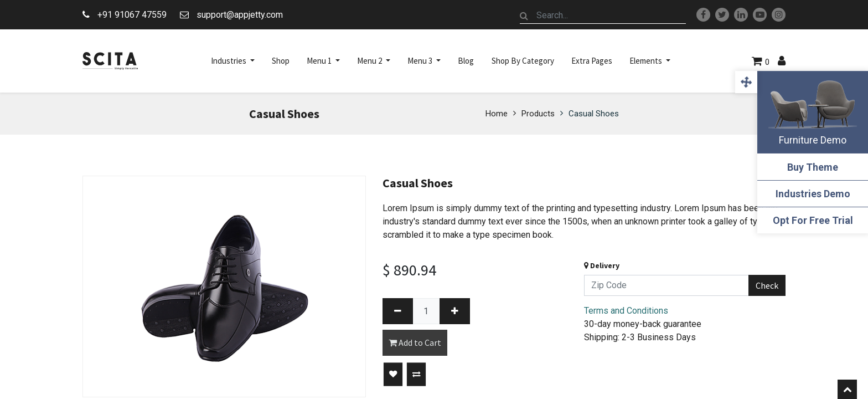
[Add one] (455, 311)
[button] (393, 375)
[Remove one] (398, 311)
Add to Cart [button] (415, 342)
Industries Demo (813, 194)
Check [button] (767, 285)
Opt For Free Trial (813, 220)
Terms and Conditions (626, 311)
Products (538, 114)
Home (497, 114)
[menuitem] (281, 61)
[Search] (524, 16)
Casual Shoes (594, 114)
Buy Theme (813, 167)
